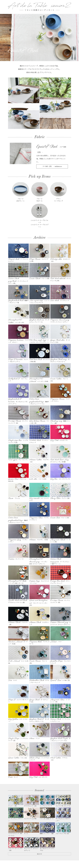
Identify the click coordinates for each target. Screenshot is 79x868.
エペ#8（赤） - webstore (52, 166)
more (39, 856)
